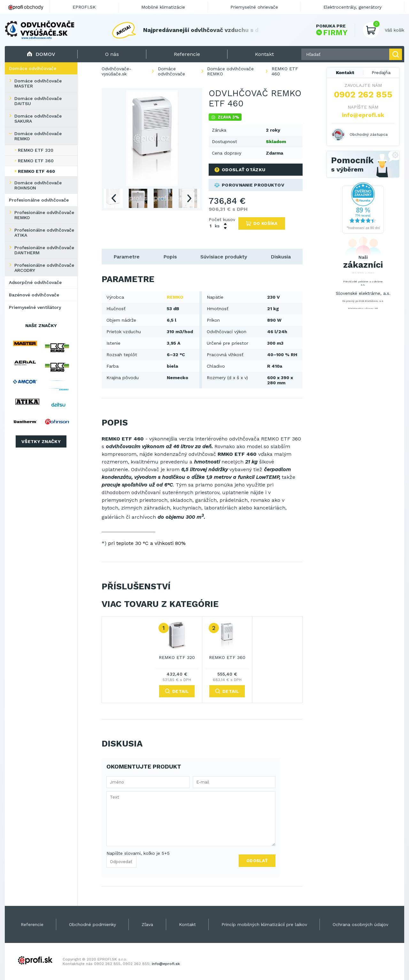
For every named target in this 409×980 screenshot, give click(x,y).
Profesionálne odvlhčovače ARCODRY (44, 268)
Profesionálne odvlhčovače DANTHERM (44, 250)
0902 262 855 (363, 95)
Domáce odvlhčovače (33, 68)
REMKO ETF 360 (36, 161)
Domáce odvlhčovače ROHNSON (38, 185)
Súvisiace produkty (224, 257)
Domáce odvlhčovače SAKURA (38, 119)
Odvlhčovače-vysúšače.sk (116, 71)
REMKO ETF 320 (36, 150)
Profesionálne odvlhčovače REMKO (44, 215)
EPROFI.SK (84, 7)
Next (189, 198)
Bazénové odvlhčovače (34, 295)
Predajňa (381, 73)
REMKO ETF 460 (36, 171)
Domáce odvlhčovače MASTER (38, 83)
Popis (170, 257)
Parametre (127, 257)
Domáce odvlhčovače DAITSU (38, 101)
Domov (41, 54)
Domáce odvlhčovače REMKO (38, 136)
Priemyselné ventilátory (35, 307)
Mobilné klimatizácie (163, 7)
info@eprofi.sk (363, 115)
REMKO (175, 297)
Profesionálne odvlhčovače (39, 200)
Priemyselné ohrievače (254, 7)
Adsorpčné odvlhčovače (35, 282)
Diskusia (281, 257)
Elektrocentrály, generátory (352, 7)
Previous (113, 198)
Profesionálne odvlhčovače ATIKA (44, 233)
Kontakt (345, 73)
